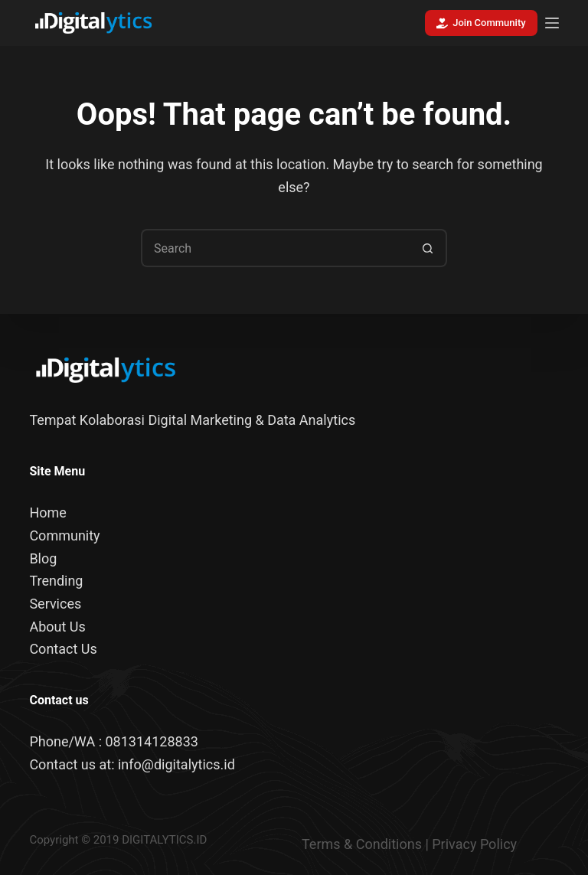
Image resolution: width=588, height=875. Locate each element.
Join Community (481, 23)
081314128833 (151, 741)
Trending (56, 581)
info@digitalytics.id (176, 764)
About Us (57, 627)
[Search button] (428, 248)
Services (55, 604)
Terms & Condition (358, 844)
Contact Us (63, 649)
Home (47, 513)
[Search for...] (275, 248)
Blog (43, 558)
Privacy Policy (474, 844)
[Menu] (552, 23)
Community (64, 535)
